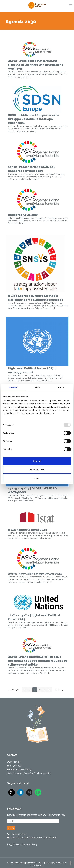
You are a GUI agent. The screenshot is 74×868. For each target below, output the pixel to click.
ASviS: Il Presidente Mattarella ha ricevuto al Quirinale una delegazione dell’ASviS (36, 65)
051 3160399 (15, 766)
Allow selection (37, 470)
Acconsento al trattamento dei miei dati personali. (32, 838)
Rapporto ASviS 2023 (23, 215)
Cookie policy (38, 865)
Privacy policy (61, 863)
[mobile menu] (70, 5)
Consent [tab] (13, 387)
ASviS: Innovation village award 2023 (35, 574)
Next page (61, 690)
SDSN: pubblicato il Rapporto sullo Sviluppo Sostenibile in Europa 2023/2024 (33, 119)
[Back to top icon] (70, 863)
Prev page (13, 690)
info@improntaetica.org (20, 769)
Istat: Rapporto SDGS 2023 (28, 530)
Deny (37, 478)
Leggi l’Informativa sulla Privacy (22, 844)
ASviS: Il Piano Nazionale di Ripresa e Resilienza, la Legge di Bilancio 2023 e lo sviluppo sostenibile (38, 661)
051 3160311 (15, 762)
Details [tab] (37, 387)
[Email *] (33, 821)
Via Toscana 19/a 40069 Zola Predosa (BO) (30, 773)
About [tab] (61, 387)
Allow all (37, 461)
